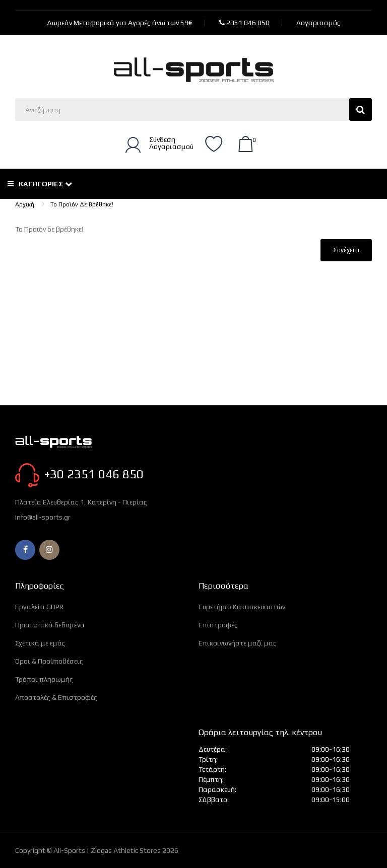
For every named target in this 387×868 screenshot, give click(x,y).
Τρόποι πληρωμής (44, 679)
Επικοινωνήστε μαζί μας (238, 643)
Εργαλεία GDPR (39, 607)
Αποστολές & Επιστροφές (56, 697)
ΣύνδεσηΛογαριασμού (171, 143)
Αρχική (25, 204)
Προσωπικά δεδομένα (50, 625)
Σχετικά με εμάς (40, 643)
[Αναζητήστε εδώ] (193, 110)
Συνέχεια (346, 250)
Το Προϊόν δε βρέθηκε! (82, 204)
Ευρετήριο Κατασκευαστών (242, 607)
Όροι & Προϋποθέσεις (49, 661)
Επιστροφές (218, 625)
